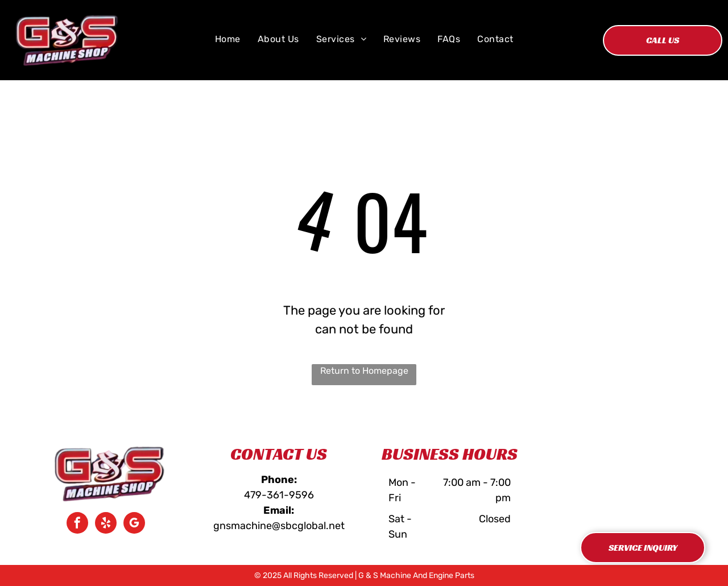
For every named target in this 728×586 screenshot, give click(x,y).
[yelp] (106, 524)
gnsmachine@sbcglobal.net (279, 526)
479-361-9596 (279, 495)
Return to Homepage (364, 371)
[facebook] (77, 524)
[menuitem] (228, 39)
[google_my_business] (134, 524)
